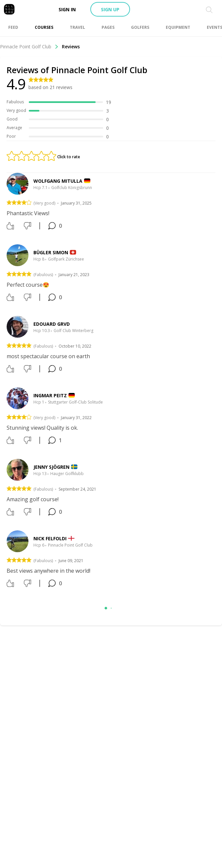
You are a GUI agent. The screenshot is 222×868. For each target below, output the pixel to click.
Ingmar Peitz (50, 395)
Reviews (71, 47)
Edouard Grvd (52, 324)
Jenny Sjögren (51, 467)
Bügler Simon (51, 252)
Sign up (110, 9)
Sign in (67, 9)
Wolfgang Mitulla (58, 181)
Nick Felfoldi (50, 538)
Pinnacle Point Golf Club (29, 47)
